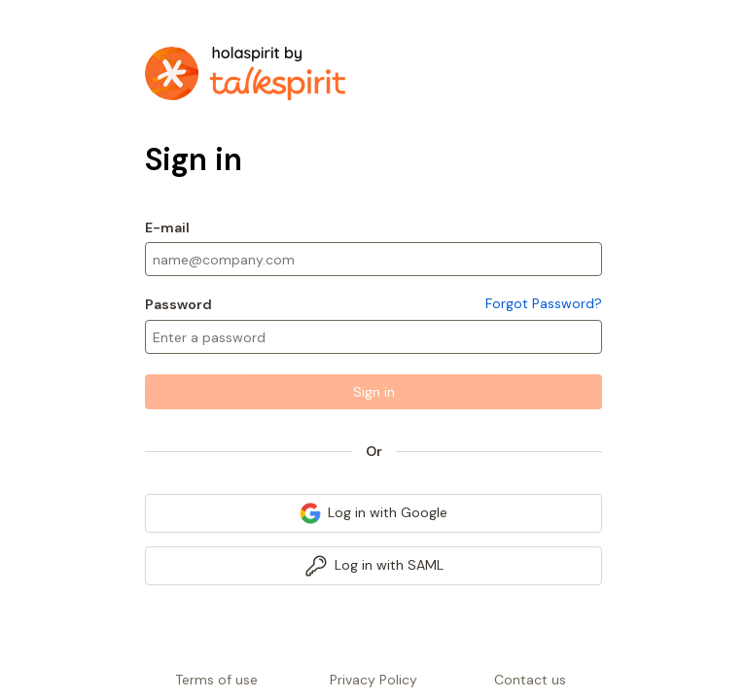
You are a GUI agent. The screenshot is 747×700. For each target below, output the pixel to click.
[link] (373, 513)
